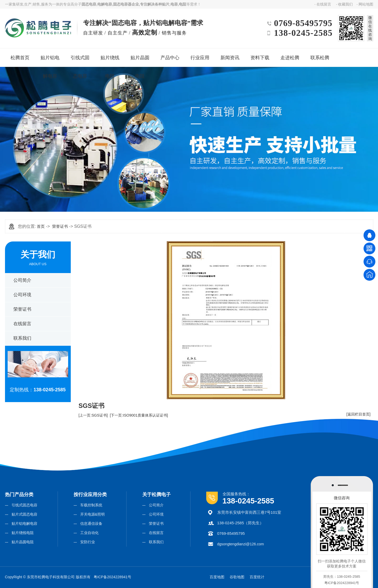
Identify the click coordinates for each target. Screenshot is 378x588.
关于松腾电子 (157, 495)
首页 (41, 226)
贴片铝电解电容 (51, 59)
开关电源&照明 (92, 514)
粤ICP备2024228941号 (112, 577)
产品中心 (170, 56)
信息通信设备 (91, 523)
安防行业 (88, 542)
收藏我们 (345, 4)
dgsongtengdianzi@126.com (241, 544)
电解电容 (105, 4)
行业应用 (200, 56)
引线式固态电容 (81, 59)
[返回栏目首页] (359, 414)
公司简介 (22, 280)
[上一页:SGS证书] (93, 415)
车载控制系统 (91, 505)
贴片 (166, 4)
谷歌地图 (237, 577)
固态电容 (89, 4)
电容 (174, 4)
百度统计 (257, 577)
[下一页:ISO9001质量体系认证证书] (139, 415)
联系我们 (22, 338)
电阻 (183, 4)
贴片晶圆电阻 (141, 59)
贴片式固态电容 (24, 514)
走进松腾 (289, 56)
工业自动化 (89, 533)
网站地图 (366, 4)
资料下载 (259, 56)
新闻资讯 (230, 56)
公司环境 (22, 295)
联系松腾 (319, 56)
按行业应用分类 (90, 495)
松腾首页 (20, 56)
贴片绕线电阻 (111, 59)
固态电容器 (122, 4)
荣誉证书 (22, 309)
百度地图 (217, 577)
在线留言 (324, 4)
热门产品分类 (19, 495)
